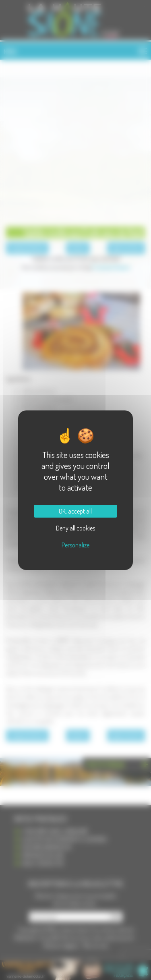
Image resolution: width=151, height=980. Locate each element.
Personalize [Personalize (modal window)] (75, 545)
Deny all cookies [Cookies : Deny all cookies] (75, 528)
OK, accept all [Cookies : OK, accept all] (75, 511)
